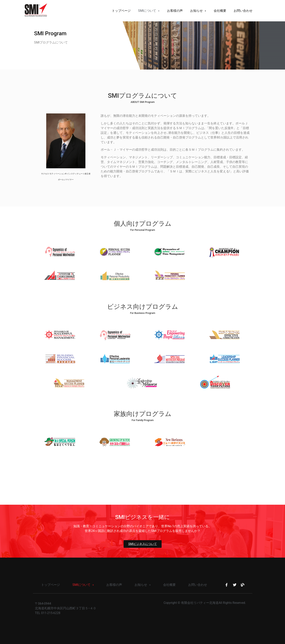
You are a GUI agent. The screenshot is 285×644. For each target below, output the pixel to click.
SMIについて (149, 11)
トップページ (121, 11)
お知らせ (198, 11)
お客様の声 (175, 11)
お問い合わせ (243, 11)
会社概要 (220, 11)
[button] (149, 11)
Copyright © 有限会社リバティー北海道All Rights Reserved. (205, 603)
